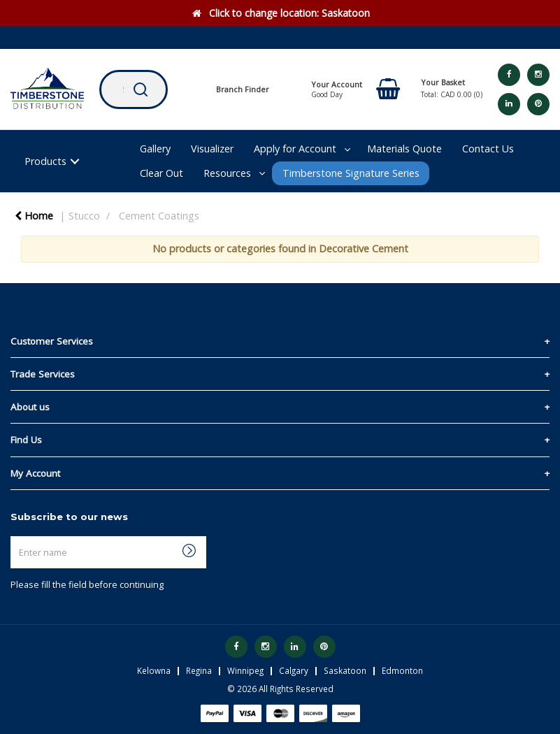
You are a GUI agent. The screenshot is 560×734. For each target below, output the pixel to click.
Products (45, 161)
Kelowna (154, 670)
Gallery (155, 149)
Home (34, 216)
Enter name (14, 536)
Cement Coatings (159, 216)
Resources (227, 173)
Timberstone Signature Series (351, 173)
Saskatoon (345, 670)
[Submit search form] (141, 89)
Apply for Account (295, 149)
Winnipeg (245, 670)
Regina (199, 670)
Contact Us (488, 149)
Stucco (84, 216)
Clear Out (161, 173)
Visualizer (212, 149)
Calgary (294, 670)
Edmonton (402, 670)
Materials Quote (404, 149)
